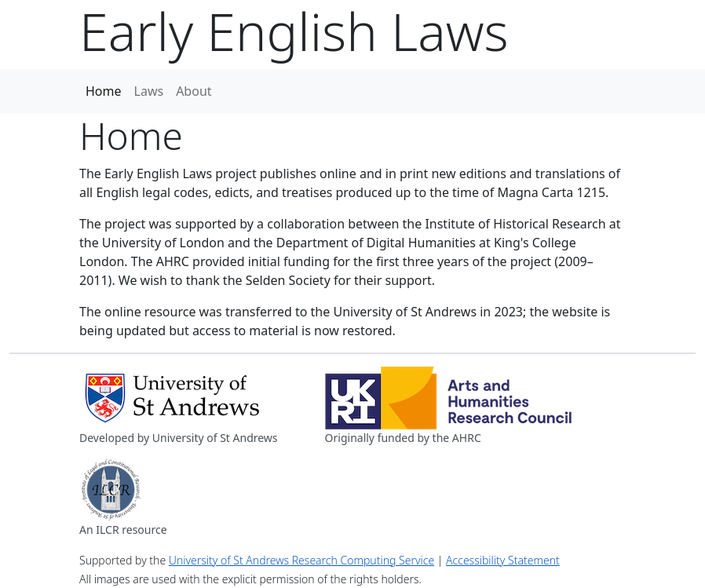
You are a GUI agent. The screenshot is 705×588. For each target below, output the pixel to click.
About (194, 91)
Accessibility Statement (503, 560)
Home (104, 91)
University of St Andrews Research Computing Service (301, 560)
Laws (149, 91)
